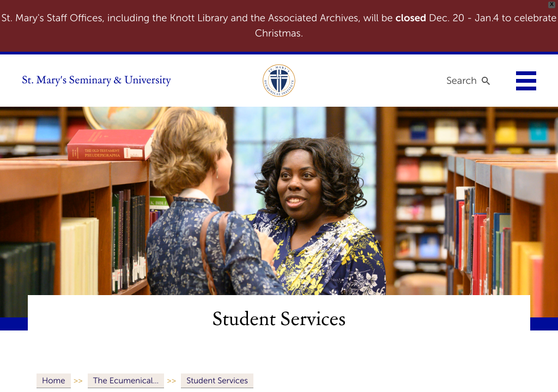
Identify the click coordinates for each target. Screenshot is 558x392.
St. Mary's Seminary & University (96, 81)
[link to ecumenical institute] (279, 81)
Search (462, 81)
